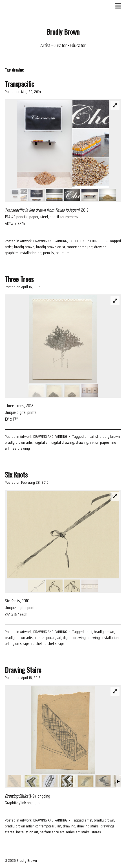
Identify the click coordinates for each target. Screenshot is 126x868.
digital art (42, 442)
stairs (85, 832)
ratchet (37, 643)
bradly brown (24, 247)
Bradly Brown (63, 32)
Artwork (26, 241)
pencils (48, 253)
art (87, 436)
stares (96, 832)
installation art (30, 253)
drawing (100, 247)
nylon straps (20, 643)
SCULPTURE (96, 241)
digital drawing (63, 442)
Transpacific (19, 84)
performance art (52, 832)
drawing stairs (88, 826)
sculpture (63, 253)
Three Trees (19, 279)
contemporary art (79, 247)
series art (72, 832)
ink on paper (99, 442)
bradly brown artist (50, 247)
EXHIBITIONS (78, 241)
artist (9, 247)
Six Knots (16, 474)
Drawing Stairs (23, 670)
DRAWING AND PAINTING (50, 241)
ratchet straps (54, 643)
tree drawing (20, 448)
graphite (11, 253)
